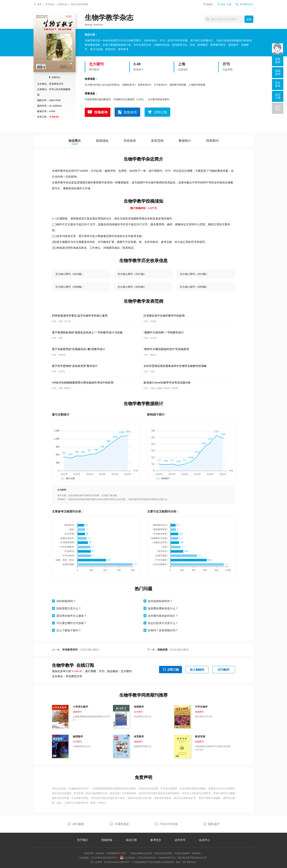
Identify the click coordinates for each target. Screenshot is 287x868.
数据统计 (185, 141)
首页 (40, 4)
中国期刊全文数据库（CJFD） (129, 99)
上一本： (76, 650)
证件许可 (180, 840)
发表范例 (157, 141)
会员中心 (204, 840)
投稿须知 (102, 141)
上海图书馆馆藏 (197, 85)
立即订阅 (160, 112)
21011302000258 (147, 858)
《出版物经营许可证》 (79, 789)
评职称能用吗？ (66, 601)
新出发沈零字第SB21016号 (192, 858)
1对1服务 (78, 824)
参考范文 (156, 840)
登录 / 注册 (226, 4)
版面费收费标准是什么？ (163, 608)
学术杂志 (50, 4)
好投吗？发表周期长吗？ (163, 630)
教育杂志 (63, 4)
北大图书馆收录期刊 (159, 99)
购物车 (210, 4)
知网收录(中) (129, 85)
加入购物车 (197, 670)
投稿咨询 (101, 112)
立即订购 (173, 670)
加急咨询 (130, 112)
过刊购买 (224, 670)
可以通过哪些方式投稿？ (71, 623)
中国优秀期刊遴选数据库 (98, 99)
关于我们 (83, 840)
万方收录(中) (161, 85)
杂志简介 (75, 141)
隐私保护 (214, 824)
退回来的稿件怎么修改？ (71, 616)
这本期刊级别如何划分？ (163, 616)
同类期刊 (212, 141)
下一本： (169, 650)
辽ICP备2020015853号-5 (104, 858)
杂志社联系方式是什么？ (163, 623)
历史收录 (130, 141)
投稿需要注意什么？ (69, 608)
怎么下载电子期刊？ (69, 630)
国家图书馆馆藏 (178, 85)
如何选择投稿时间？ (160, 601)
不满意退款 (122, 824)
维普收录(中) (145, 85)
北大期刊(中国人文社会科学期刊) (102, 85)
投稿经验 (107, 840)
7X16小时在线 (168, 824)
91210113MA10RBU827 (117, 862)
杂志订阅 (131, 840)
